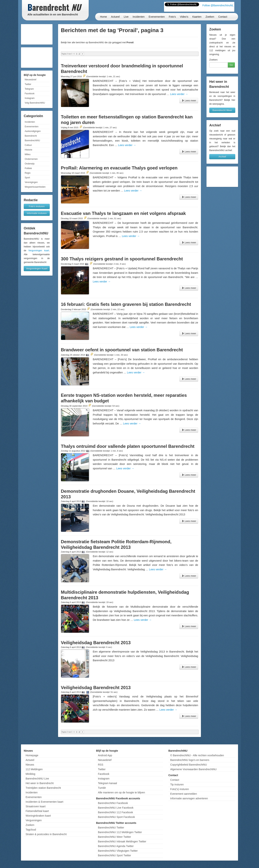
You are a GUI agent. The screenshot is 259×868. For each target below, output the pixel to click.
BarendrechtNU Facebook (113, 803)
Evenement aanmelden (183, 794)
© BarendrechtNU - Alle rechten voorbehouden (197, 755)
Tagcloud (31, 830)
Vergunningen (34, 820)
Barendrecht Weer (222, 110)
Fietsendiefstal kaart (37, 811)
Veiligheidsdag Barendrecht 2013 (96, 643)
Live (126, 17)
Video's (184, 17)
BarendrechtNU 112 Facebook (115, 812)
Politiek (28, 168)
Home (103, 17)
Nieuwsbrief (31, 80)
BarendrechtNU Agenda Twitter (116, 846)
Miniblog (30, 774)
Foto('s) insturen (180, 789)
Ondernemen (31, 159)
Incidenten (139, 17)
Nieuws (30, 765)
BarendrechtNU (32, 140)
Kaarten (197, 17)
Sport (27, 178)
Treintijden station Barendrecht (43, 788)
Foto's (172, 17)
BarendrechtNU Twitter (111, 828)
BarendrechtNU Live (37, 779)
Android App (105, 755)
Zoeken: (214, 60)
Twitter (28, 84)
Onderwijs (30, 164)
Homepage (32, 755)
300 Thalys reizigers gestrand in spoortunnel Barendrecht (122, 259)
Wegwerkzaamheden (35, 187)
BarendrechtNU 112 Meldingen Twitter (120, 832)
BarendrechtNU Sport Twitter (115, 855)
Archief (222, 157)
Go (231, 65)
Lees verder (179, 94)
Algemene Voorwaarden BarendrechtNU (193, 769)
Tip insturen (177, 784)
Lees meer (189, 100)
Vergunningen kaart (39, 251)
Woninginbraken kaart (38, 816)
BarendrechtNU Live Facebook (116, 808)
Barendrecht (31, 136)
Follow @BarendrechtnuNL (218, 5)
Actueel (115, 17)
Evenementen (157, 17)
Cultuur (28, 145)
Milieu (28, 154)
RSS (101, 765)
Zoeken (210, 17)
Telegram (29, 89)
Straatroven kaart (36, 806)
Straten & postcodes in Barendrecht (46, 834)
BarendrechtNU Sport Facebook (116, 817)
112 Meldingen (34, 769)
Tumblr (102, 788)
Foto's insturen (37, 206)
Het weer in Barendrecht (40, 783)
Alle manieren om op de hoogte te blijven (122, 792)
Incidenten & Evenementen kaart (44, 802)
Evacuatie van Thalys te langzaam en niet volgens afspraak (123, 213)
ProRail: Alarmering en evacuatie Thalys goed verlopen (119, 168)
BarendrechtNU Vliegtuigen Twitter (118, 851)
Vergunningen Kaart (37, 268)
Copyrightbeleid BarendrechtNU (188, 765)
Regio (28, 173)
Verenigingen (31, 182)
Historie (28, 150)
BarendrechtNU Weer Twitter (114, 837)
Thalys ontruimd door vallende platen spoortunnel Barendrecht (128, 446)
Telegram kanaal (108, 783)
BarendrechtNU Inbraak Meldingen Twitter (122, 841)
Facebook (30, 94)
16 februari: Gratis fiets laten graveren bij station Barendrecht (126, 304)
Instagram (30, 98)
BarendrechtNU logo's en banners (190, 760)
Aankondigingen (33, 131)
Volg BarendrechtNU (35, 103)
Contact (223, 17)
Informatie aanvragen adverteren (189, 798)
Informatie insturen (37, 213)
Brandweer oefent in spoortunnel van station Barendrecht (122, 350)
